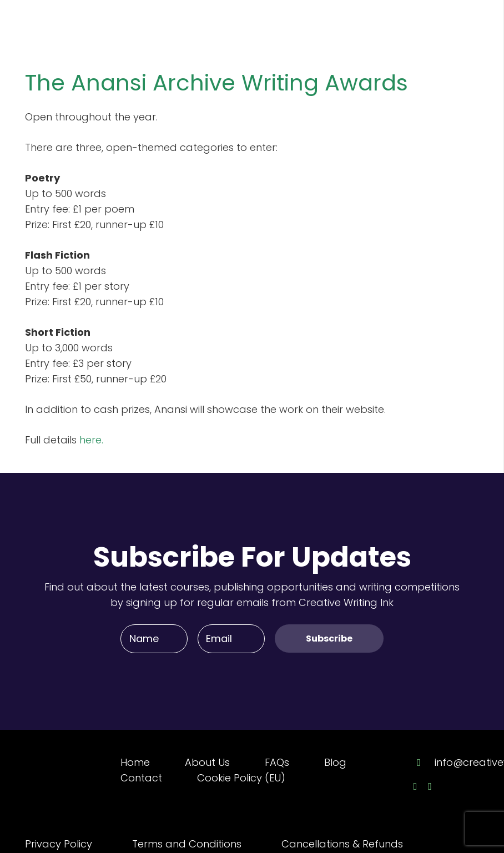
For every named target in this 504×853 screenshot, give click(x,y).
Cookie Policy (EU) (241, 778)
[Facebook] (415, 786)
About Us (207, 762)
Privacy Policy (59, 844)
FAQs (277, 762)
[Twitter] (430, 786)
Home (135, 762)
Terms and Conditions (187, 844)
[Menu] (472, 22)
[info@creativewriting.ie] (424, 763)
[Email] (231, 639)
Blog (335, 762)
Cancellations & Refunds (342, 844)
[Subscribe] (329, 639)
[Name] (154, 639)
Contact (141, 778)
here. (91, 440)
